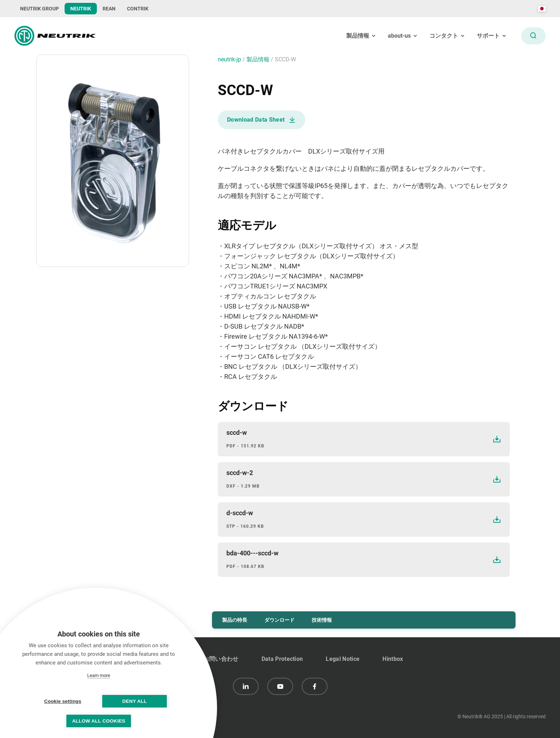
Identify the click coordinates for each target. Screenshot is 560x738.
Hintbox (393, 659)
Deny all (135, 701)
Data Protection (282, 659)
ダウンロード (279, 620)
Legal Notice (343, 659)
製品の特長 (235, 620)
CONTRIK (138, 9)
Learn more (99, 675)
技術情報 (322, 620)
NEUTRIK (81, 9)
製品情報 (259, 59)
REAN (109, 9)
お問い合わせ (221, 659)
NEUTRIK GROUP (39, 9)
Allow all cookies (99, 721)
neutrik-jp (230, 59)
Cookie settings (63, 701)
